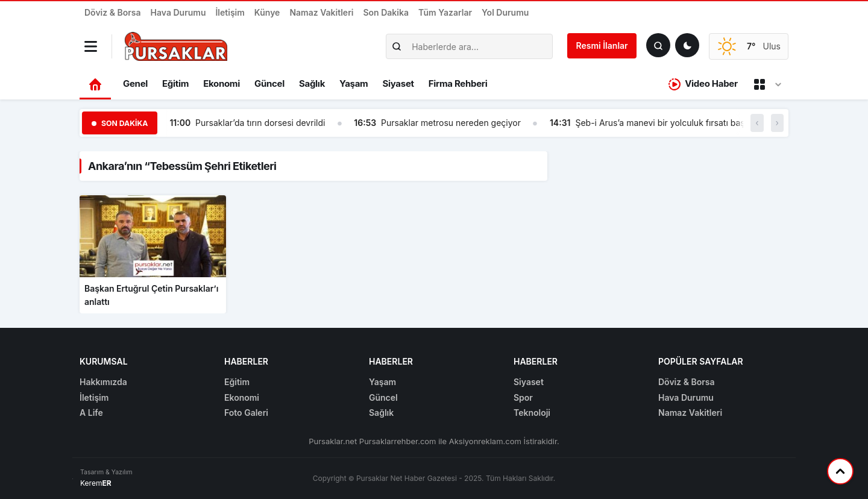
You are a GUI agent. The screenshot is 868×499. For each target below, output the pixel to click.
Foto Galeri (246, 413)
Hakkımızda (103, 382)
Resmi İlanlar (602, 46)
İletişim (230, 12)
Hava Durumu (178, 12)
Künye (267, 12)
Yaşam (354, 83)
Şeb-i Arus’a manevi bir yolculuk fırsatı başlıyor (668, 123)
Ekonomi (222, 83)
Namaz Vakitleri (321, 12)
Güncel (269, 83)
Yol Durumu (505, 12)
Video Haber (703, 84)
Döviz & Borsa (113, 12)
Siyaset (398, 83)
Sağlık (312, 83)
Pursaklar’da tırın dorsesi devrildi (260, 123)
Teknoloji (532, 413)
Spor (523, 397)
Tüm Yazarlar (445, 12)
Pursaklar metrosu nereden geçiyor (451, 123)
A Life (91, 413)
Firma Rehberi (458, 83)
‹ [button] (757, 123)
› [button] (777, 123)
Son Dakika (386, 12)
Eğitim (175, 83)
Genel (135, 83)
